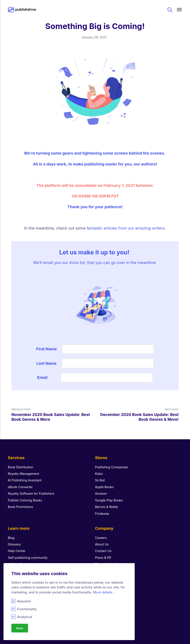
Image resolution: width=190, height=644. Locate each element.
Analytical (25, 617)
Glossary (14, 544)
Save (20, 628)
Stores (101, 458)
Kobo (99, 474)
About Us (102, 544)
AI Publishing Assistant (25, 480)
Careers (101, 538)
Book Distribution (21, 467)
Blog (11, 538)
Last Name (46, 363)
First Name (46, 349)
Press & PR (103, 558)
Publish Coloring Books (25, 500)
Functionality (27, 609)
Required (24, 601)
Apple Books (104, 487)
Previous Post (53, 415)
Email (46, 377)
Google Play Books (109, 500)
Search (170, 10)
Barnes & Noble (107, 507)
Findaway (102, 514)
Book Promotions (20, 507)
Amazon (101, 493)
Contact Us (103, 551)
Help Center (17, 551)
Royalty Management (24, 474)
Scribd (100, 480)
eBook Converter (20, 487)
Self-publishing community (28, 558)
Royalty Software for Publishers (31, 493)
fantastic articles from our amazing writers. (126, 228)
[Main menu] (180, 10)
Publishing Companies (112, 467)
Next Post (137, 415)
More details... (104, 592)
